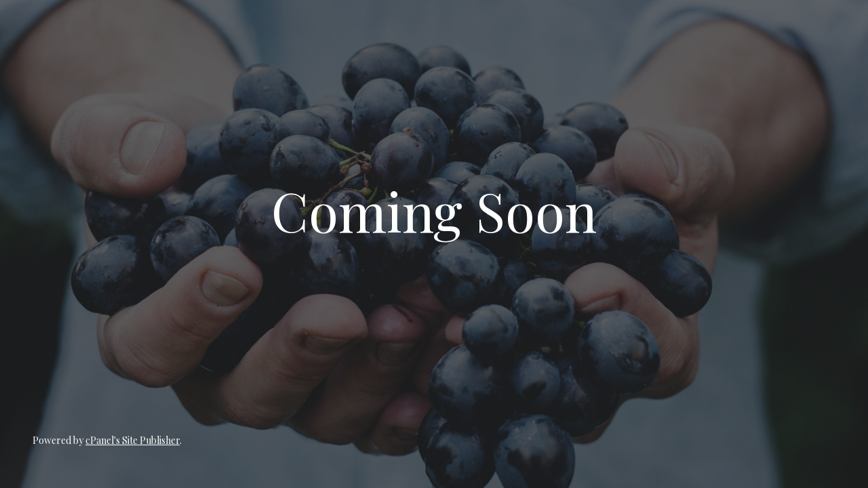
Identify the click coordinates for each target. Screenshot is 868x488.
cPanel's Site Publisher (133, 440)
